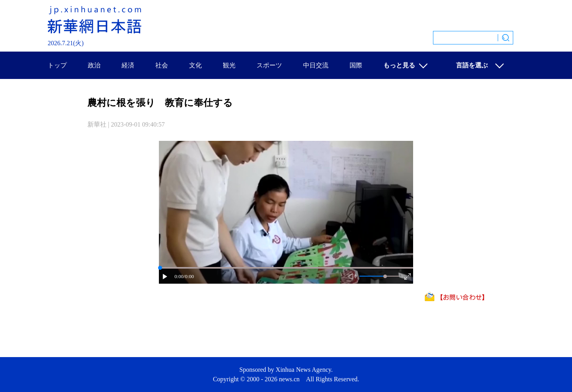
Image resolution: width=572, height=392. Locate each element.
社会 (162, 65)
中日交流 (316, 65)
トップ (57, 65)
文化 (195, 65)
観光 (229, 65)
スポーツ (269, 65)
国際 (356, 65)
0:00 (179, 277)
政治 (94, 65)
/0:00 (189, 277)
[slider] (385, 276)
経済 (128, 65)
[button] (165, 277)
